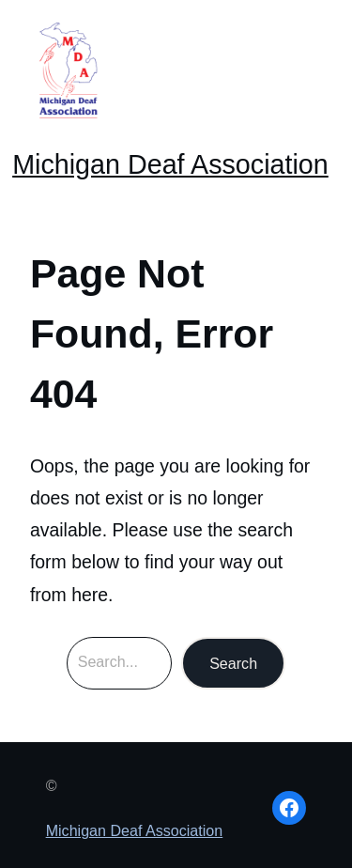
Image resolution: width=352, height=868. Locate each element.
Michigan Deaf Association (170, 164)
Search (233, 663)
